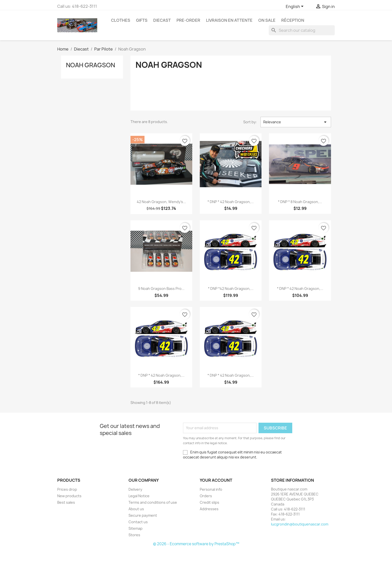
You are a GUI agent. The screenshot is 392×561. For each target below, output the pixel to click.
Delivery (135, 489)
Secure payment (143, 515)
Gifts (142, 20)
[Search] (302, 30)
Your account (216, 480)
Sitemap (135, 528)
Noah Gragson (90, 65)
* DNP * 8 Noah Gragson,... (300, 202)
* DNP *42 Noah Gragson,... (231, 289)
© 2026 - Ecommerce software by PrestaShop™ (196, 544)
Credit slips (209, 502)
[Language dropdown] (295, 7)
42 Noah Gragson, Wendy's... (161, 202)
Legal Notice (139, 496)
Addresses (209, 509)
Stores (134, 535)
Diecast (162, 20)
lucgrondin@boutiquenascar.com (300, 524)
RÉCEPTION (293, 20)
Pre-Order (188, 20)
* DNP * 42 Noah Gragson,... (231, 202)
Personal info (211, 489)
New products (69, 496)
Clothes (121, 20)
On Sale (267, 20)
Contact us (138, 522)
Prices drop (67, 489)
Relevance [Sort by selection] (296, 122)
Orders (206, 496)
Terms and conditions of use (153, 502)
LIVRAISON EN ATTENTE (229, 20)
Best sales (66, 502)
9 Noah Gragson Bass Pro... (161, 289)
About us (136, 509)
